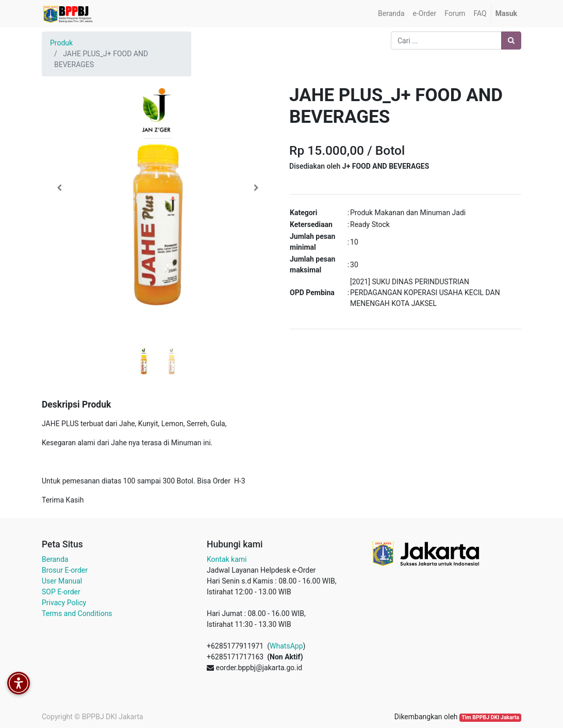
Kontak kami (227, 559)
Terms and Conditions (77, 613)
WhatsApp (286, 646)
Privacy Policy (64, 603)
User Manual (62, 581)
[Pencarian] (511, 41)
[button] (59, 188)
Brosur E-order (65, 570)
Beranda (55, 559)
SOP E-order (61, 592)
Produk (61, 43)
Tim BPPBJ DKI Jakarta (490, 717)
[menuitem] (391, 14)
